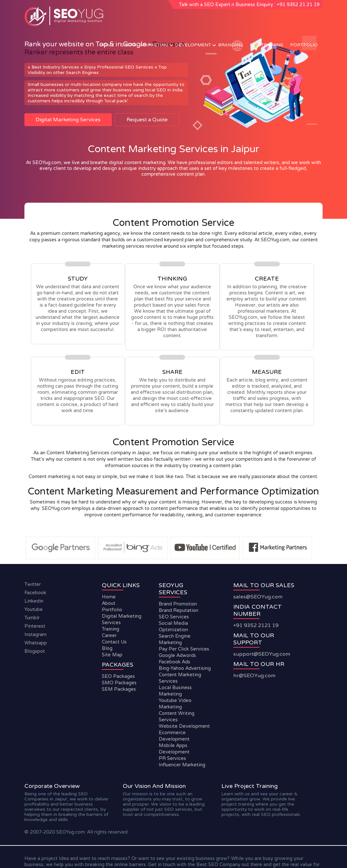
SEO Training (267, 45)
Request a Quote (147, 120)
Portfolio (304, 45)
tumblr (32, 618)
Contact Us (114, 642)
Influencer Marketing (182, 765)
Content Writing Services (177, 716)
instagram (36, 634)
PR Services (172, 758)
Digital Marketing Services (68, 120)
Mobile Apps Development (174, 749)
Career (109, 635)
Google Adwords (177, 655)
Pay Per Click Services (184, 649)
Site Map (112, 655)
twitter (33, 584)
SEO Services (174, 617)
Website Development (184, 726)
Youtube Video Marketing (175, 704)
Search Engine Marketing (175, 639)
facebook (35, 593)
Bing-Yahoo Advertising (185, 668)
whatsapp (36, 643)
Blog (107, 648)
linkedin (34, 601)
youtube (34, 609)
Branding (231, 45)
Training (111, 629)
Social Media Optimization (173, 626)
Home (107, 45)
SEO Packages (118, 676)
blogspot (35, 651)
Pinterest (35, 626)
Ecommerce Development (174, 736)
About (109, 603)
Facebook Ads (174, 662)
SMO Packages (119, 683)
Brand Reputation (178, 610)
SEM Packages (119, 689)
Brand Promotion (178, 604)
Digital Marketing (145, 45)
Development (193, 45)
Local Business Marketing (175, 691)
